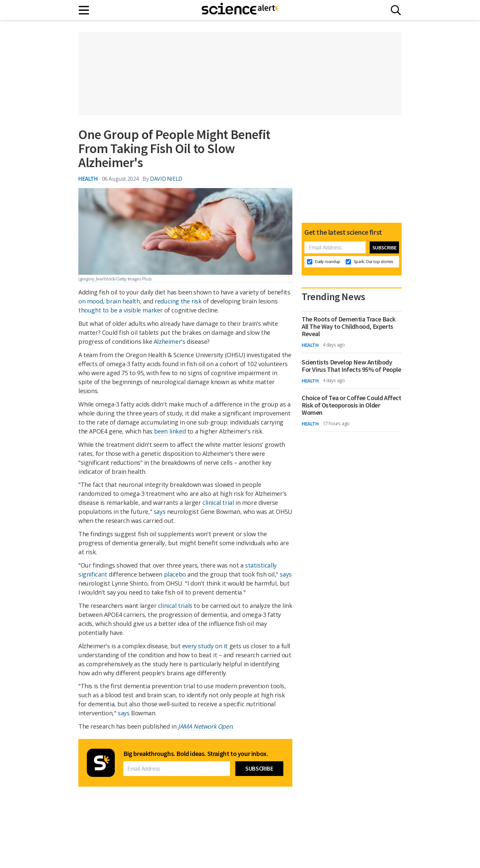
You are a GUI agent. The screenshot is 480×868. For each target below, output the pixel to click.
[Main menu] (84, 10)
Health (88, 179)
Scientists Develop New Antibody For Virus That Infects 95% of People (351, 366)
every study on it (205, 646)
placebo (175, 574)
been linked (170, 431)
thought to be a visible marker (120, 310)
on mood (91, 301)
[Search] (396, 10)
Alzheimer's (169, 341)
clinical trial (218, 503)
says (159, 512)
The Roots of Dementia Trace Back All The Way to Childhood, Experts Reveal (348, 326)
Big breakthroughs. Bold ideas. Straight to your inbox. (196, 754)
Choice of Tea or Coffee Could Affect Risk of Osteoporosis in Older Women (351, 405)
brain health (123, 301)
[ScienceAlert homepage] (240, 10)
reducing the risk (178, 301)
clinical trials (175, 606)
